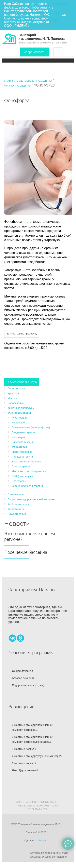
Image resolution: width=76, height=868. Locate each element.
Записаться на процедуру (22, 334)
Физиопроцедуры (17, 86)
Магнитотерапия (22, 452)
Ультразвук (18, 423)
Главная (10, 81)
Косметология (16, 509)
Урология (13, 393)
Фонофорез (19, 447)
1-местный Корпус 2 (24, 763)
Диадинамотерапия (23, 432)
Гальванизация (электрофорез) (31, 427)
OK (64, 15)
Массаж (12, 398)
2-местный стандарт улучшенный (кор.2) (37, 756)
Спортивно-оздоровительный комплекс (31, 499)
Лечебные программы (31, 653)
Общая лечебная (22, 671)
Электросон (19, 481)
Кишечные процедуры (21, 408)
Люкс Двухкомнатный (25, 770)
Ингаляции (18, 437)
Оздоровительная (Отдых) (28, 685)
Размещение (21, 707)
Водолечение (16, 403)
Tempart (43, 840)
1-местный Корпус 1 (24, 749)
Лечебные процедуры (35, 81)
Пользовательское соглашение (48, 857)
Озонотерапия (16, 388)
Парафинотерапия (23, 457)
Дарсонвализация (22, 442)
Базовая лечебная (23, 678)
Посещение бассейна (26, 552)
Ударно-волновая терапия (27, 486)
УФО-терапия (20, 418)
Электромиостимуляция (26, 462)
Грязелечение (16, 494)
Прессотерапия (21, 466)
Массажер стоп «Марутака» (29, 471)
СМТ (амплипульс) (23, 476)
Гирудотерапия (17, 514)
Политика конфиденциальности (48, 853)
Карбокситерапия (18, 504)
